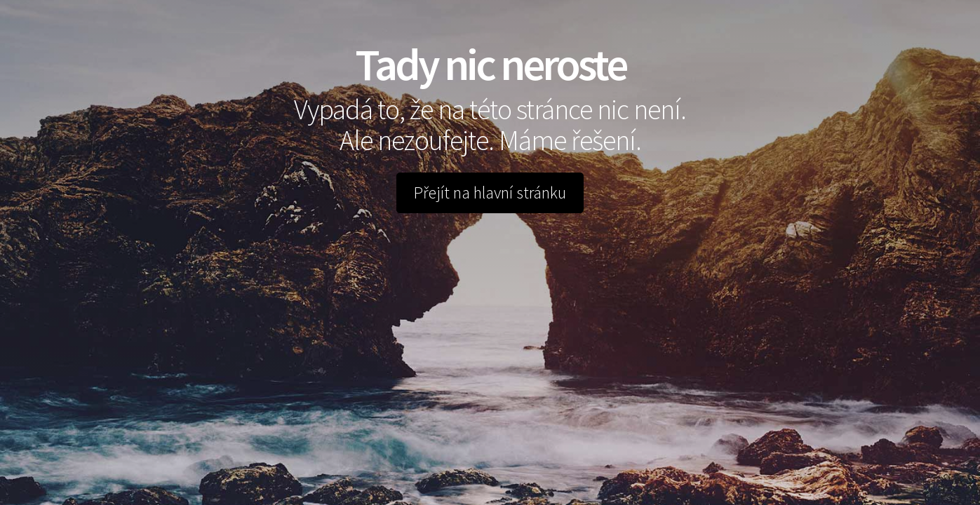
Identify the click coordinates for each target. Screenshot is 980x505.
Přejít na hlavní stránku (490, 193)
